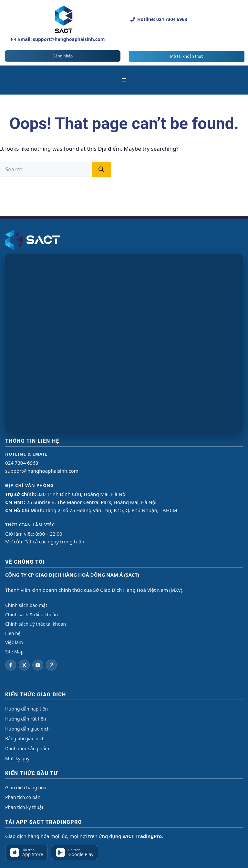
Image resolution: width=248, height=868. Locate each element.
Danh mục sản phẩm (27, 748)
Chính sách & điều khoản (31, 615)
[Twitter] (24, 665)
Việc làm (14, 642)
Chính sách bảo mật (26, 605)
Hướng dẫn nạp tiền (26, 709)
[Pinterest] (51, 665)
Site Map (14, 652)
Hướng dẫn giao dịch (27, 729)
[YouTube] (38, 665)
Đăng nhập (63, 56)
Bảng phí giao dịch (25, 738)
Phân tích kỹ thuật (24, 807)
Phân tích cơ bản (23, 797)
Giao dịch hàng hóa (26, 787)
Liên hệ (13, 633)
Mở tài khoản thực (187, 56)
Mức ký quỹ (17, 758)
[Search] (101, 170)
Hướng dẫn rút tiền (26, 719)
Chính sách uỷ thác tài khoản (36, 624)
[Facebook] (11, 665)
